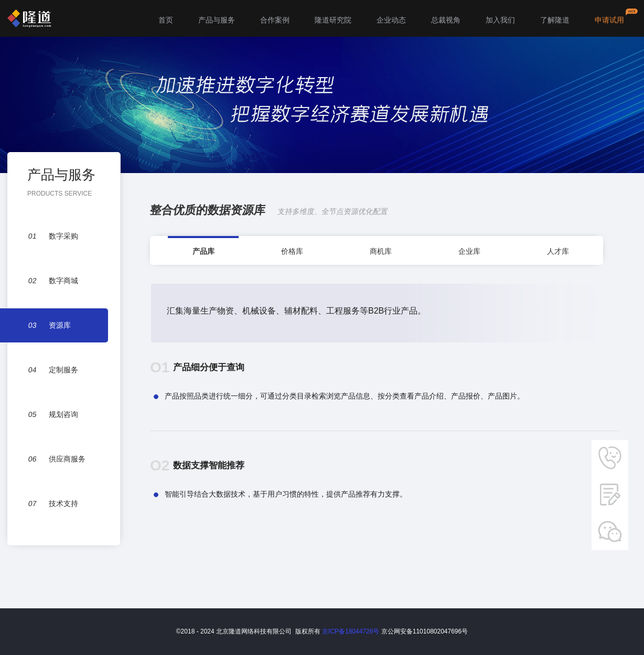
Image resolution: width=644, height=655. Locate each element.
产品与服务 (217, 20)
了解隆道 (555, 20)
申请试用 (609, 20)
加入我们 (500, 20)
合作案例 (275, 20)
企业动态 (391, 20)
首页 (166, 20)
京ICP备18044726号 (351, 631)
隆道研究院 (333, 20)
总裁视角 (446, 20)
